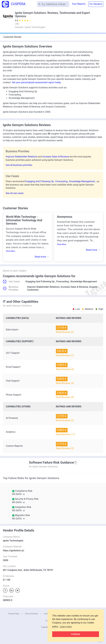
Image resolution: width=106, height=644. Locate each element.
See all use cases (15, 193)
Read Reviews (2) (65, 332)
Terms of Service (31, 614)
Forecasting (63, 281)
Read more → (42, 257)
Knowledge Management (84, 281)
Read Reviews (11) (66, 434)
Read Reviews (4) (65, 369)
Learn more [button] (66, 627)
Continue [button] (76, 634)
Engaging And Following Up (40, 281)
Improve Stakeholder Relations (22, 157)
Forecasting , (62, 181)
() (17, 24)
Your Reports (79, 4)
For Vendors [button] (96, 4)
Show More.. (11, 251)
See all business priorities (19, 165)
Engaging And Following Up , (40, 181)
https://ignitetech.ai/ (14, 551)
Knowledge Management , (83, 181)
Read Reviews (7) (65, 355)
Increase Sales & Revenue (56, 157)
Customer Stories (12, 37)
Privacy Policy (14, 614)
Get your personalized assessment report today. (37, 82)
